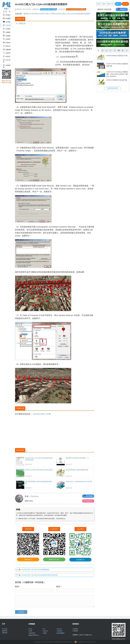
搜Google (125, 4)
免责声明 (5, 633)
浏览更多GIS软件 (113, 88)
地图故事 (7, 50)
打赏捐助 (75, 629)
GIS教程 (7, 32)
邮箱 (59, 587)
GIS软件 (7, 43)
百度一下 (118, 4)
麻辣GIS (27, 14)
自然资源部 (32, 633)
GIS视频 (7, 18)
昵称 (18, 587)
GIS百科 (7, 39)
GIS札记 (7, 56)
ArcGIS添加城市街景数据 (76, 9)
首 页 (7, 12)
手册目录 (22, 23)
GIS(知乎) (60, 631)
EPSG (30, 629)
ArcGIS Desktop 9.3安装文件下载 (117, 56)
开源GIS (7, 46)
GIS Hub (59, 629)
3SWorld (45, 631)
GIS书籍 (7, 22)
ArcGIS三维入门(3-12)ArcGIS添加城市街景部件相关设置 (40, 575)
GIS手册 (7, 25)
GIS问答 (7, 53)
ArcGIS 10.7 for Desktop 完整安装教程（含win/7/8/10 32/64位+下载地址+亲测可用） (117, 74)
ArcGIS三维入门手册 (48, 9)
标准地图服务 (61, 633)
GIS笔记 (7, 15)
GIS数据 (7, 36)
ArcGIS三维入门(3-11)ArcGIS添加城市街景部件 (73, 14)
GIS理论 (7, 29)
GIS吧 (30, 631)
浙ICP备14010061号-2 (67, 642)
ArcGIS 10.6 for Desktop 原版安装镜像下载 (117, 65)
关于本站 (5, 629)
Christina (34, 496)
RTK (44, 629)
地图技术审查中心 (34, 635)
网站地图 (57, 642)
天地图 (45, 633)
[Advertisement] (35, 50)
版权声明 (5, 631)
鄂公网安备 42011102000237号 (86, 642)
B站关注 (88, 501)
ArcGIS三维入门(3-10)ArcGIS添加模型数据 (35, 570)
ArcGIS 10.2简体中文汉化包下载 (117, 80)
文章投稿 (75, 631)
